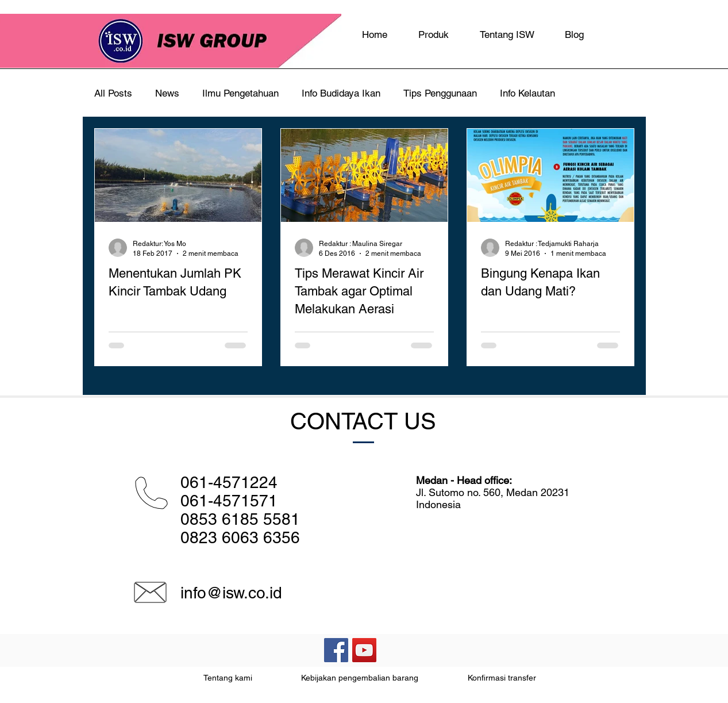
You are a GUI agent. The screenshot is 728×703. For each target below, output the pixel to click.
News (167, 93)
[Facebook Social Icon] (336, 650)
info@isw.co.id (231, 593)
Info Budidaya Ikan (341, 93)
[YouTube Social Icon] (364, 650)
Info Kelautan (527, 93)
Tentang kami (228, 678)
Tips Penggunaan (440, 93)
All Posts (113, 93)
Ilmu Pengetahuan (240, 93)
